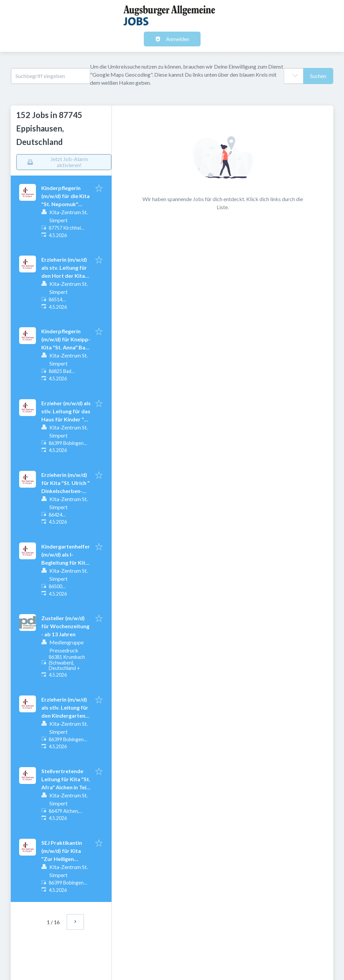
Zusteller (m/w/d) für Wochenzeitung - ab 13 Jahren (65, 626)
